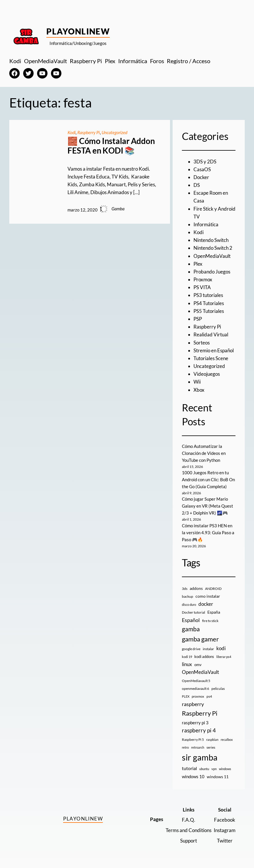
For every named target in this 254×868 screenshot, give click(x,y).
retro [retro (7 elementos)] (185, 747)
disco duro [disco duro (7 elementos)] (189, 604)
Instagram (225, 830)
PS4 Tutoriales (209, 303)
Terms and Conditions (189, 830)
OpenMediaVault (212, 256)
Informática (206, 224)
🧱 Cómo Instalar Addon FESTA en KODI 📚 (111, 146)
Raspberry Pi (88, 132)
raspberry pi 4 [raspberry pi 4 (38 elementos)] (199, 730)
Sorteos (202, 343)
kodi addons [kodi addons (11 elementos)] (204, 657)
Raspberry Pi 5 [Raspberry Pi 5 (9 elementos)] (193, 740)
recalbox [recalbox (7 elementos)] (227, 740)
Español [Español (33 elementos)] (191, 620)
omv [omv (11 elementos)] (198, 665)
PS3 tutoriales (208, 295)
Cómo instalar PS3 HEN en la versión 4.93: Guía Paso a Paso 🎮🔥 (208, 533)
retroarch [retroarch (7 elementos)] (198, 747)
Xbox (199, 390)
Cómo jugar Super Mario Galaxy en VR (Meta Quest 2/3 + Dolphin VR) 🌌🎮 (208, 506)
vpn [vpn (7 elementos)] (214, 769)
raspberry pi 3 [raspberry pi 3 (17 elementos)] (195, 723)
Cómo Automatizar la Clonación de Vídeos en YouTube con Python (204, 453)
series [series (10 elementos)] (211, 747)
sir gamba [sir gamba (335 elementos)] (200, 757)
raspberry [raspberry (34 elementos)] (193, 704)
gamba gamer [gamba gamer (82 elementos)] (200, 639)
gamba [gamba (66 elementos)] (191, 629)
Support (189, 841)
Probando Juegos (212, 272)
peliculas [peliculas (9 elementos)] (218, 689)
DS (197, 185)
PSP (198, 319)
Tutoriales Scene (211, 358)
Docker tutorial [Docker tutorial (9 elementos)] (193, 612)
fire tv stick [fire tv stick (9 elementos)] (210, 621)
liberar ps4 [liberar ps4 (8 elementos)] (224, 657)
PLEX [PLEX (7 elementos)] (186, 696)
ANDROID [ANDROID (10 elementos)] (213, 589)
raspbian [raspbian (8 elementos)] (212, 740)
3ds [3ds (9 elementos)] (185, 589)
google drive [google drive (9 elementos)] (191, 649)
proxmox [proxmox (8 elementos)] (198, 696)
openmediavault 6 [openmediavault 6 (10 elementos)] (195, 689)
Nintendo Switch (211, 240)
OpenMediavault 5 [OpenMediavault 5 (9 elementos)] (196, 681)
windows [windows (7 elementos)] (225, 769)
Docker (201, 177)
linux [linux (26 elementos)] (187, 664)
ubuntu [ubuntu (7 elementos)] (204, 769)
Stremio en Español (214, 350)
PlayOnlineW (78, 31)
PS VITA (202, 287)
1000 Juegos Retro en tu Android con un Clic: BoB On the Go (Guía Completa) (208, 479)
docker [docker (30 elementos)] (206, 604)
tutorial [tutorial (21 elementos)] (189, 768)
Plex (198, 264)
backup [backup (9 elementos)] (188, 596)
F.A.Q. (189, 820)
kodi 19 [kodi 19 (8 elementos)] (187, 657)
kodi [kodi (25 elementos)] (221, 648)
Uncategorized (115, 132)
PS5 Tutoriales (209, 311)
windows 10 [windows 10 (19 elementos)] (193, 776)
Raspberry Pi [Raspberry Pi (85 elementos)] (200, 713)
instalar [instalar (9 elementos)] (208, 649)
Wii (197, 382)
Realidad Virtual (211, 334)
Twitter (225, 841)
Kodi (72, 132)
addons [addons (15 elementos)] (196, 588)
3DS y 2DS (205, 162)
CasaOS (202, 169)
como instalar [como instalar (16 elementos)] (208, 596)
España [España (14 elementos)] (214, 612)
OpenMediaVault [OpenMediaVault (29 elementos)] (200, 672)
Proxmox (203, 279)
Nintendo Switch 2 (213, 248)
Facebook (225, 820)
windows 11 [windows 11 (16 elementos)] (218, 777)
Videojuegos (207, 374)
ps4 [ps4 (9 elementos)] (209, 696)
